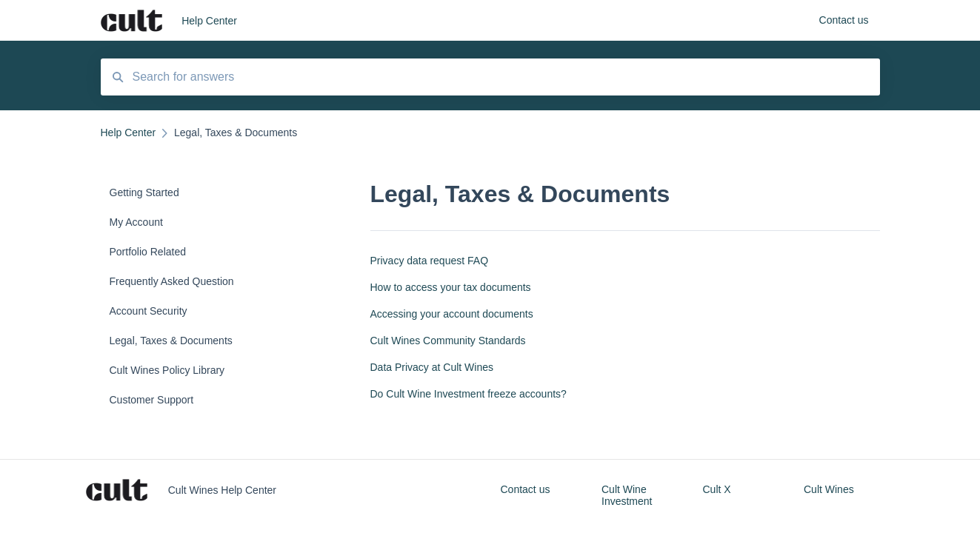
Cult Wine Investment (627, 495)
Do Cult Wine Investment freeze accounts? (469, 394)
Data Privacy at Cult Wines (432, 367)
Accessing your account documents (452, 314)
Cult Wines (829, 489)
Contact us (526, 489)
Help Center (209, 21)
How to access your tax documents (451, 287)
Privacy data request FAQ (430, 261)
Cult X (717, 489)
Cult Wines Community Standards (448, 341)
